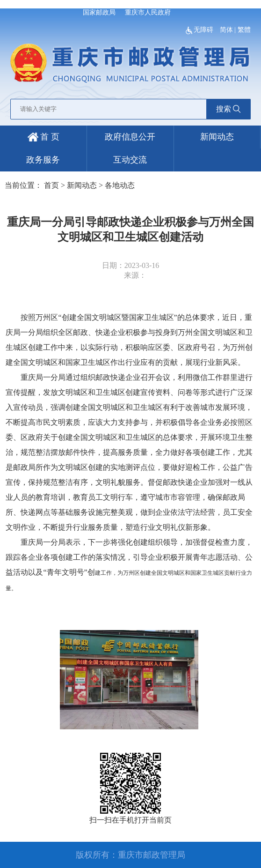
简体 (226, 30)
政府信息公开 (130, 137)
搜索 (228, 109)
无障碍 (200, 30)
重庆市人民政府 (148, 12)
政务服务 (43, 160)
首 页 (43, 137)
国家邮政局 (99, 12)
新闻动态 (217, 137)
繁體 (244, 30)
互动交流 (130, 160)
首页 (51, 185)
